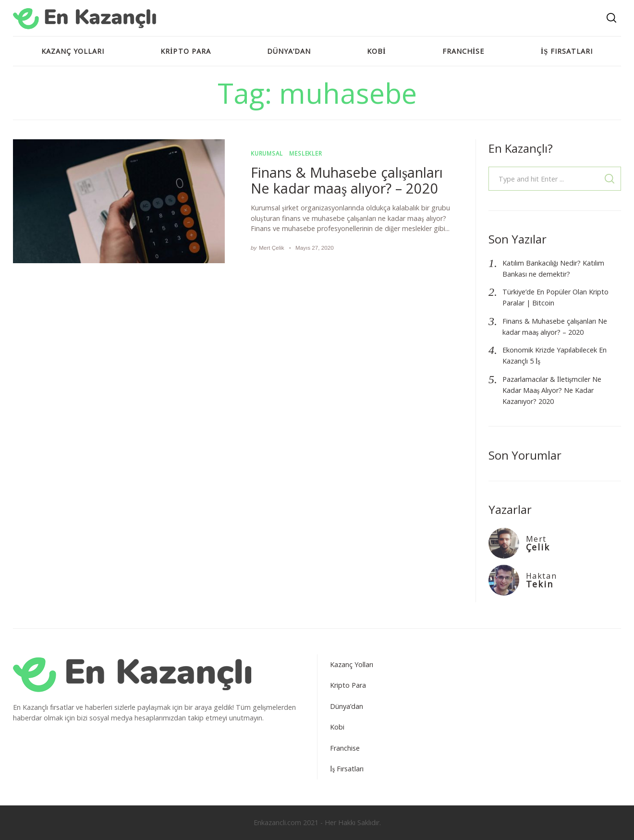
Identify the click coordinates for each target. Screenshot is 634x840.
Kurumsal (267, 153)
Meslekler (305, 153)
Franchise (463, 51)
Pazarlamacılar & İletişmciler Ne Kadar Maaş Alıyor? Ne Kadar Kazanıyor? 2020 (552, 390)
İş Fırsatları (567, 51)
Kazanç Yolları (73, 51)
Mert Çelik (272, 248)
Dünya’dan (289, 51)
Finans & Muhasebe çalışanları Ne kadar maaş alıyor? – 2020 (347, 180)
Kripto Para (186, 51)
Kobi (377, 51)
